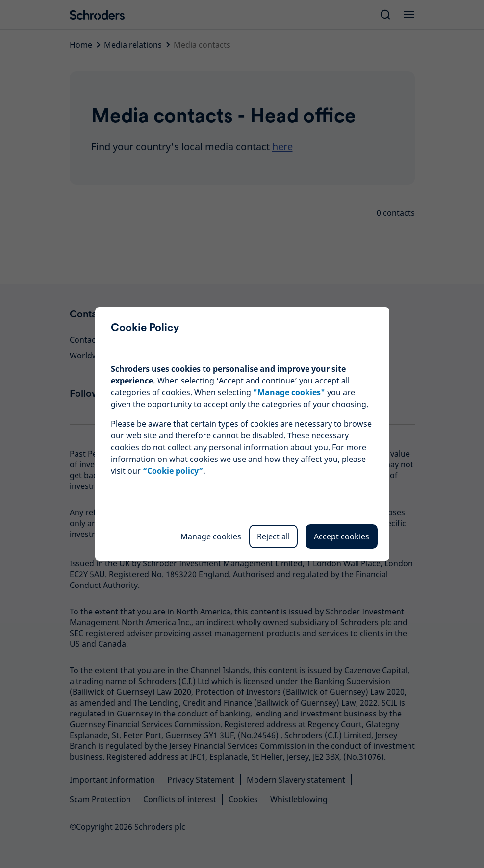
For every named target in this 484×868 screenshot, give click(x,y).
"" (289, 392)
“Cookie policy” (173, 471)
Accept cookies (342, 536)
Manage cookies (211, 536)
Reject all (273, 536)
